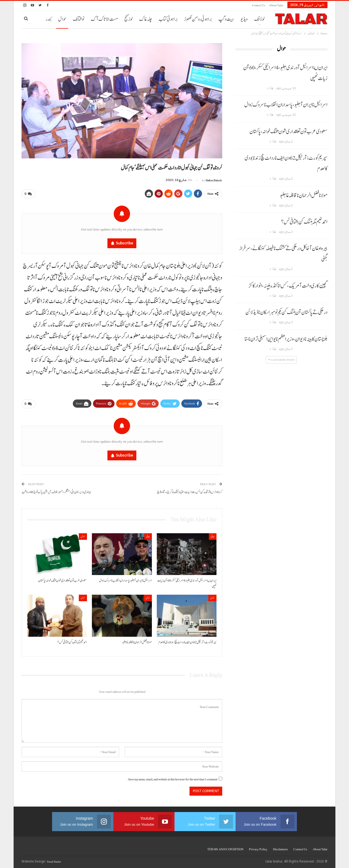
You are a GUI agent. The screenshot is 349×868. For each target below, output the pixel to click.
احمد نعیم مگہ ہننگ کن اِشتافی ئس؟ (304, 222)
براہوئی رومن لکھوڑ (198, 19)
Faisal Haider (54, 859)
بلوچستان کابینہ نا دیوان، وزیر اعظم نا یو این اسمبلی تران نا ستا (286, 339)
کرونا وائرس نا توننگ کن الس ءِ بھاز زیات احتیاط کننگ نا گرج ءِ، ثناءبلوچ (190, 490)
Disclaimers (280, 847)
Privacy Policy (258, 847)
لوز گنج (128, 19)
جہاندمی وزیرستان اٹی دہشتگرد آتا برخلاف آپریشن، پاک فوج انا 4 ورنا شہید (56, 490)
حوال (62, 19)
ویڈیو (244, 19)
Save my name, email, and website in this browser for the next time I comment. (172, 777)
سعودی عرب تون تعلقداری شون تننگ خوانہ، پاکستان (288, 132)
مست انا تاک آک (104, 19)
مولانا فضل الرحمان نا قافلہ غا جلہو (304, 195)
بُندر (49, 19)
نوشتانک (79, 19)
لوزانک (259, 19)
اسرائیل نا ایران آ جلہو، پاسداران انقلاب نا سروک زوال (286, 105)
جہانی (213, 534)
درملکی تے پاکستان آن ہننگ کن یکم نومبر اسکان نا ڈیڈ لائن (286, 312)
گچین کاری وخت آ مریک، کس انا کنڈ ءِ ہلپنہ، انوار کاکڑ (288, 286)
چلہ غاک (146, 19)
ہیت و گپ (226, 19)
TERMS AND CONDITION (225, 847)
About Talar (276, 5)
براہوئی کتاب (168, 19)
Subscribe (124, 242)
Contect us (258, 5)
